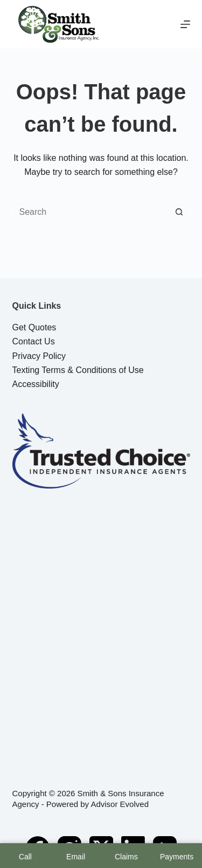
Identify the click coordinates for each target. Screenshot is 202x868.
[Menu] (185, 24)
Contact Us (34, 341)
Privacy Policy (39, 356)
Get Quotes (34, 327)
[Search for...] (90, 212)
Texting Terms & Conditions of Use (78, 370)
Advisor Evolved (120, 804)
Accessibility (36, 384)
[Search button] (179, 212)
